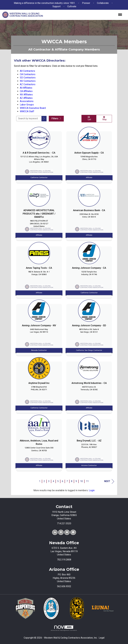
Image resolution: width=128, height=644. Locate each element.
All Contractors (27, 71)
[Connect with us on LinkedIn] (55, 532)
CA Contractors (28, 74)
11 (87, 481)
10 (81, 481)
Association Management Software (64, 628)
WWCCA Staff (27, 111)
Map (104, 118)
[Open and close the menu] (84, 15)
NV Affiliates (26, 95)
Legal (102, 638)
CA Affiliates (26, 91)
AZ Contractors (28, 84)
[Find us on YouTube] (67, 532)
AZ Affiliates (26, 98)
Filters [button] (56, 118)
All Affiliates (26, 88)
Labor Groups (27, 105)
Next (109, 481)
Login (92, 490)
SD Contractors (28, 78)
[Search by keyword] (29, 119)
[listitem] (39, 154)
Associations (27, 101)
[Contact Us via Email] (73, 532)
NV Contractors (28, 81)
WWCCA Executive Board (33, 108)
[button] (44, 119)
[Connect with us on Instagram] (61, 532)
